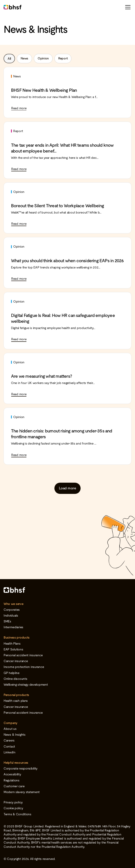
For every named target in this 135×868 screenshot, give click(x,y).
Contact (9, 746)
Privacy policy (13, 802)
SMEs (7, 621)
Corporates (12, 610)
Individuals (11, 615)
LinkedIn (10, 752)
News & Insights (15, 735)
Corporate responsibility (20, 768)
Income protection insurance (24, 667)
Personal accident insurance (23, 655)
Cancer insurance (16, 661)
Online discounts (15, 679)
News (24, 58)
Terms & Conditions (17, 814)
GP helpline (12, 673)
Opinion (43, 58)
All (9, 59)
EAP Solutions (13, 649)
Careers (9, 740)
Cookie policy (13, 808)
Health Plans (12, 643)
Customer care (14, 786)
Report (63, 58)
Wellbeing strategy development (26, 685)
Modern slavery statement (22, 792)
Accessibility (12, 774)
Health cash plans (16, 701)
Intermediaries (13, 627)
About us (10, 729)
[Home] (67, 590)
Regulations (12, 780)
